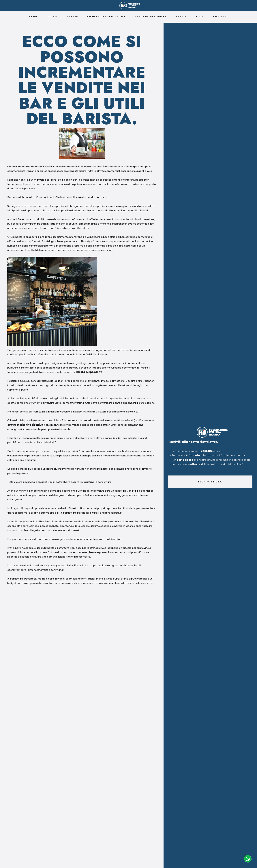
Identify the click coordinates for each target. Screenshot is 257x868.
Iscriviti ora (210, 482)
